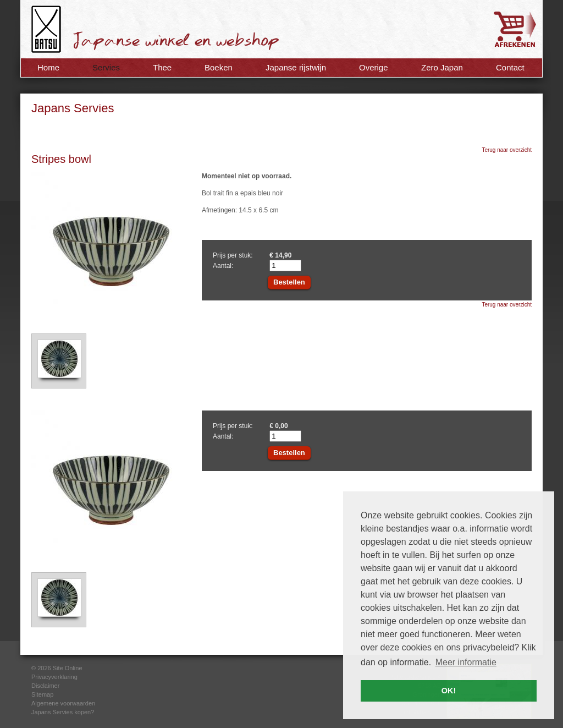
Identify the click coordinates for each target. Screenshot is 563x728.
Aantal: (223, 266)
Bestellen (289, 282)
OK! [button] (449, 691)
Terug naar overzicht (507, 150)
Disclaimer (45, 686)
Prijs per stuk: (233, 255)
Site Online (68, 668)
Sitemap (42, 694)
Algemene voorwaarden (63, 703)
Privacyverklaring (54, 677)
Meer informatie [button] (466, 662)
